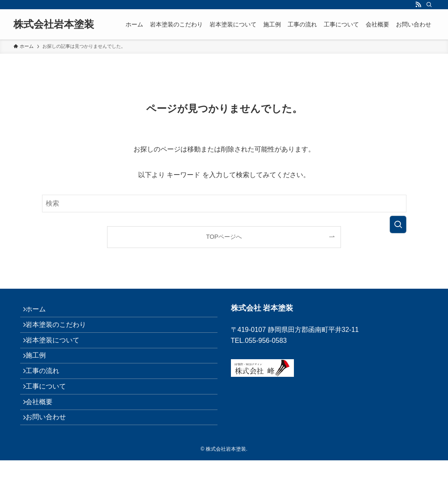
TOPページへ (224, 237)
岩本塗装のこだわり (60, 331)
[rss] (418, 5)
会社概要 (44, 431)
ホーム (40, 312)
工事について (50, 411)
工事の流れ (47, 391)
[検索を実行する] (398, 225)
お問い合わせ (50, 450)
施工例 (40, 371)
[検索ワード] (224, 204)
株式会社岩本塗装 (54, 24)
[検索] (429, 5)
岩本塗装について (57, 351)
